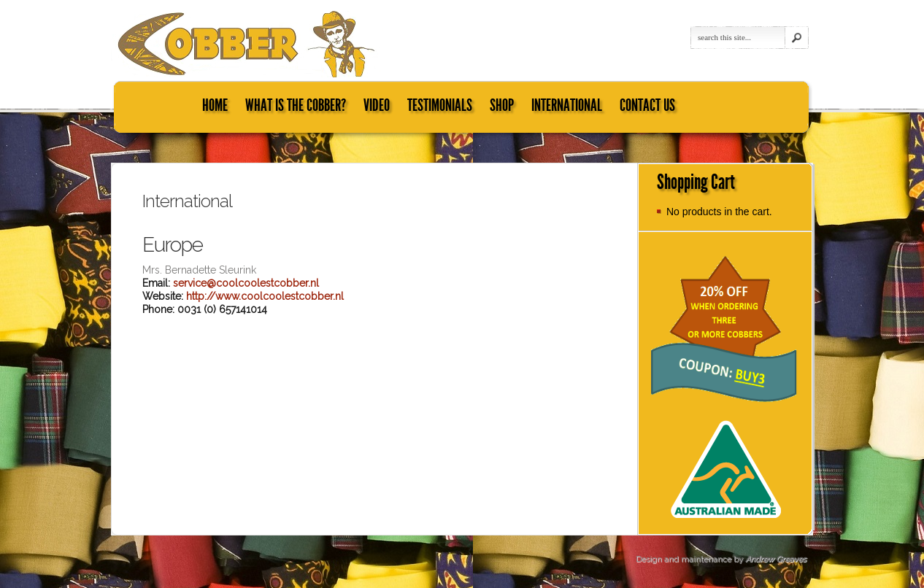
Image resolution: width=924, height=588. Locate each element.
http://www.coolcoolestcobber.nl (265, 296)
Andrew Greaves (775, 559)
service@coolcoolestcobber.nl (246, 283)
